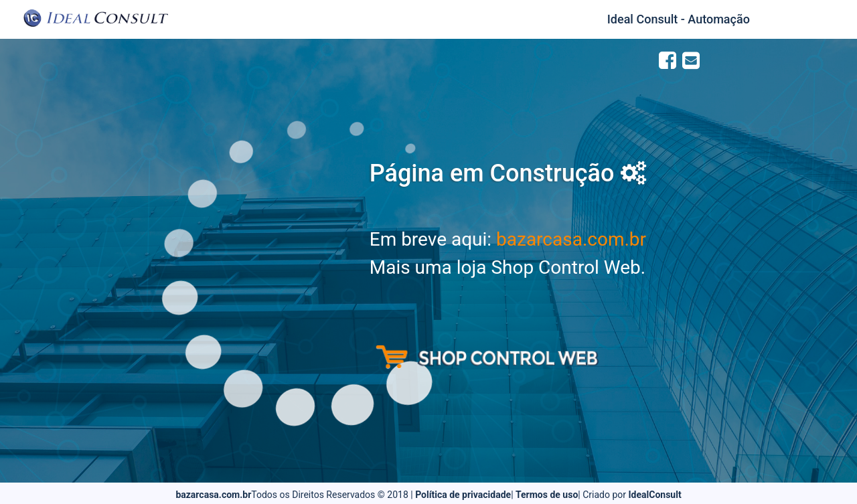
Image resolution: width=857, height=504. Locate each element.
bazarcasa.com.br (571, 239)
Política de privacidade (463, 495)
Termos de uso (547, 495)
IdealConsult (655, 495)
